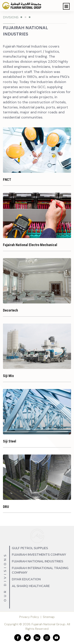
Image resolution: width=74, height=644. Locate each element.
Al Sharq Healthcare (31, 586)
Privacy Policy (29, 617)
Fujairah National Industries (37, 561)
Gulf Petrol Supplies (30, 548)
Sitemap (49, 617)
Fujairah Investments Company (39, 555)
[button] (66, 6)
